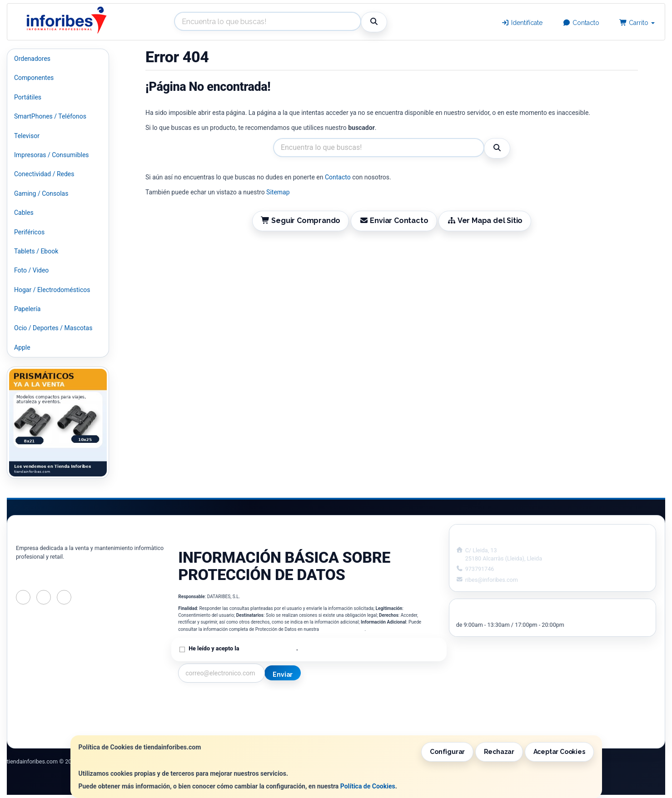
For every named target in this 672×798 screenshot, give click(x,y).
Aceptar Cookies (559, 752)
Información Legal (339, 701)
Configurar (447, 752)
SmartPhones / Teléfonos (50, 116)
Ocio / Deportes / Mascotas (53, 328)
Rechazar (499, 752)
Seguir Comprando (301, 221)
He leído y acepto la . (243, 648)
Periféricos (29, 232)
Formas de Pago (337, 720)
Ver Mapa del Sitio (485, 221)
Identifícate (522, 23)
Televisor (27, 136)
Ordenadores (32, 59)
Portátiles (28, 97)
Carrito (637, 23)
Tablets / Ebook (36, 251)
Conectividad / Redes (44, 174)
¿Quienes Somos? (204, 729)
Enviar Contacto (394, 221)
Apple (22, 347)
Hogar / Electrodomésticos (52, 290)
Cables (24, 213)
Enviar (283, 674)
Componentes (34, 78)
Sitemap (278, 192)
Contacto (581, 23)
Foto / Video (31, 270)
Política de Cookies (368, 786)
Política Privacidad (205, 710)
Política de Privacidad (343, 629)
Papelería (27, 309)
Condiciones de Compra (212, 720)
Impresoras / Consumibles (52, 155)
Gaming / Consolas (41, 193)
